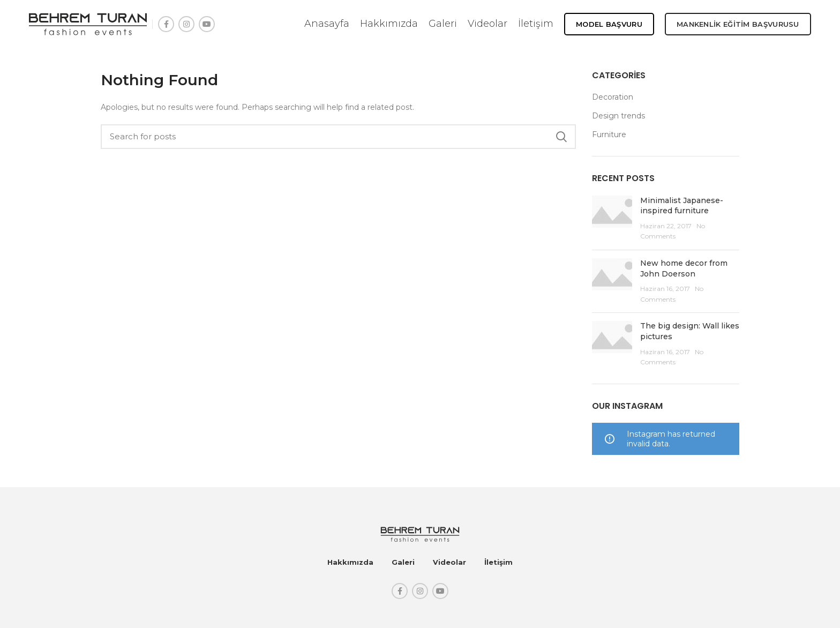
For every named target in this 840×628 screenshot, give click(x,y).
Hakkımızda (350, 562)
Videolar (449, 562)
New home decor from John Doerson (684, 268)
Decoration (613, 97)
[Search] (338, 137)
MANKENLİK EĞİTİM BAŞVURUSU (738, 24)
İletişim (498, 562)
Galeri (403, 562)
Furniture (609, 134)
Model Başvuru (609, 24)
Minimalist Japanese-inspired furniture (682, 206)
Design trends (618, 116)
